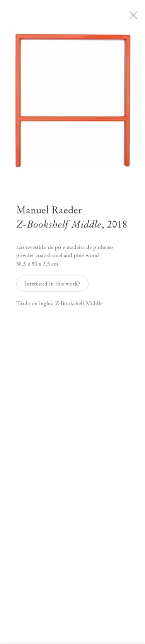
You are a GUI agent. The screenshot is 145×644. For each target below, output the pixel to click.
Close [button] (137, 17)
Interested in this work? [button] (52, 287)
